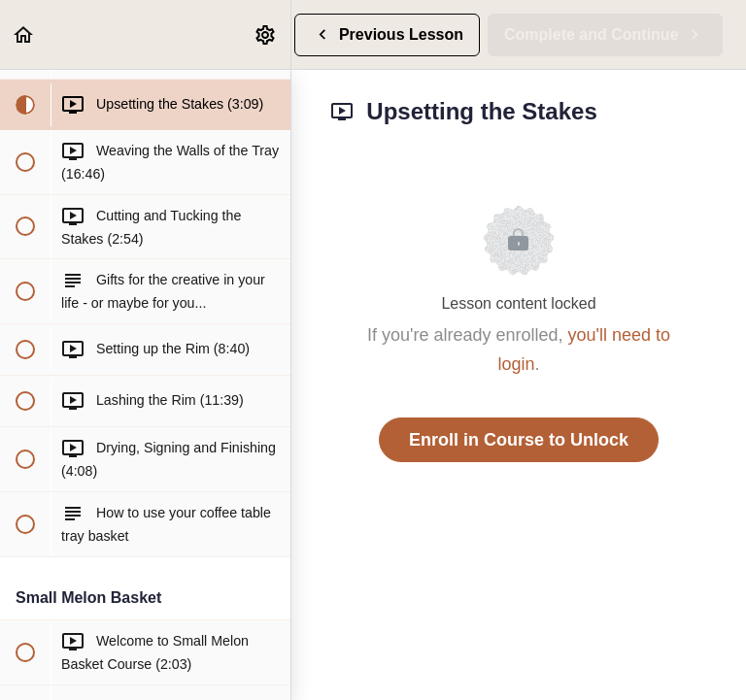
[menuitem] (266, 34)
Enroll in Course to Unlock (519, 440)
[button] (24, 34)
